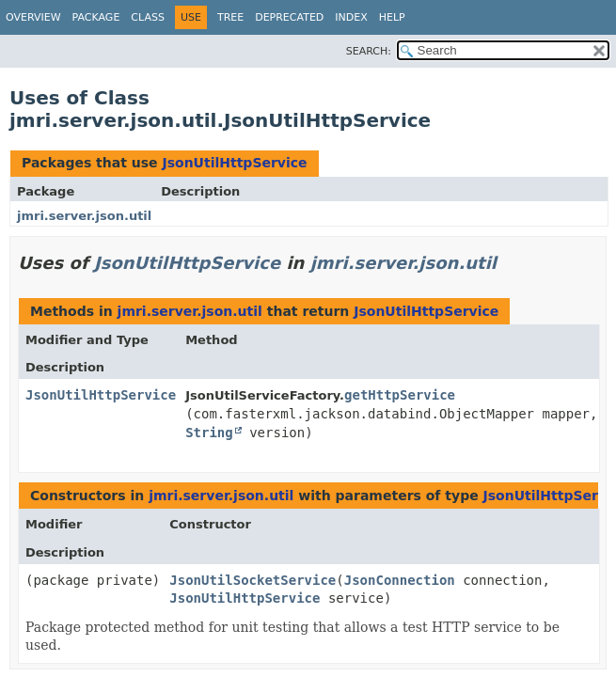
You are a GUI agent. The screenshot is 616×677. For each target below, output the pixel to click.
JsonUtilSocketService (253, 580)
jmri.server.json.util (84, 216)
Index (351, 17)
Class (148, 17)
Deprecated (289, 17)
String (209, 433)
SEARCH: (369, 51)
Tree (230, 17)
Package (96, 17)
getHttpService (400, 395)
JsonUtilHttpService (234, 163)
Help (392, 17)
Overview (33, 17)
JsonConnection (400, 580)
